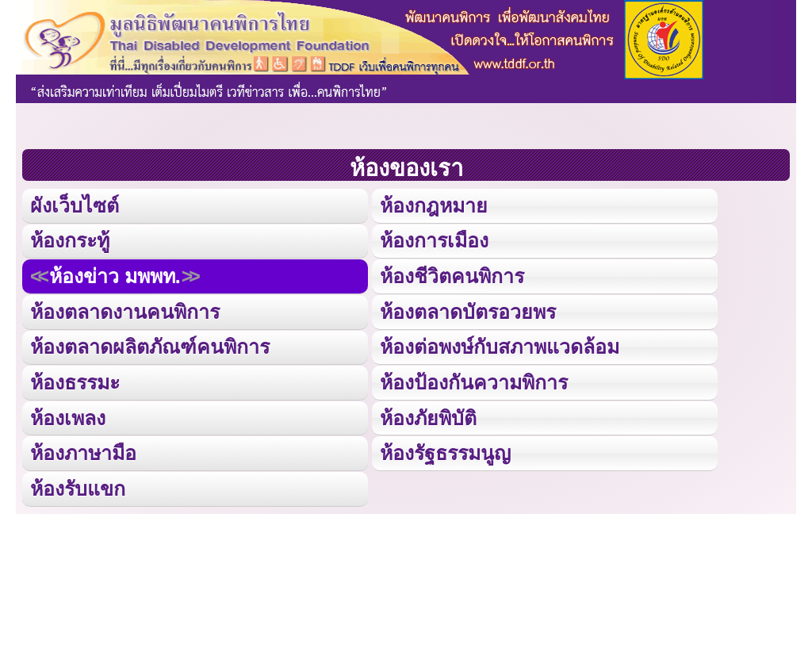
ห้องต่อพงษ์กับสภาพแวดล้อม (500, 344)
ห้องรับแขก (78, 483)
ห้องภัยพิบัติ (428, 414)
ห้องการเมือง (434, 239)
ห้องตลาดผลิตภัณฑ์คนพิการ (149, 344)
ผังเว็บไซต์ (73, 204)
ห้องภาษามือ (83, 449)
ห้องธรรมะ (75, 379)
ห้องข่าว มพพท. (114, 274)
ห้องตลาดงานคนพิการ (124, 309)
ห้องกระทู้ (70, 239)
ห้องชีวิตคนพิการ (452, 274)
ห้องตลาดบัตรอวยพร (467, 309)
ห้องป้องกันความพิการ (473, 379)
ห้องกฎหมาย (433, 204)
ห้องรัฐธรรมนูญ (445, 449)
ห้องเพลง (67, 414)
